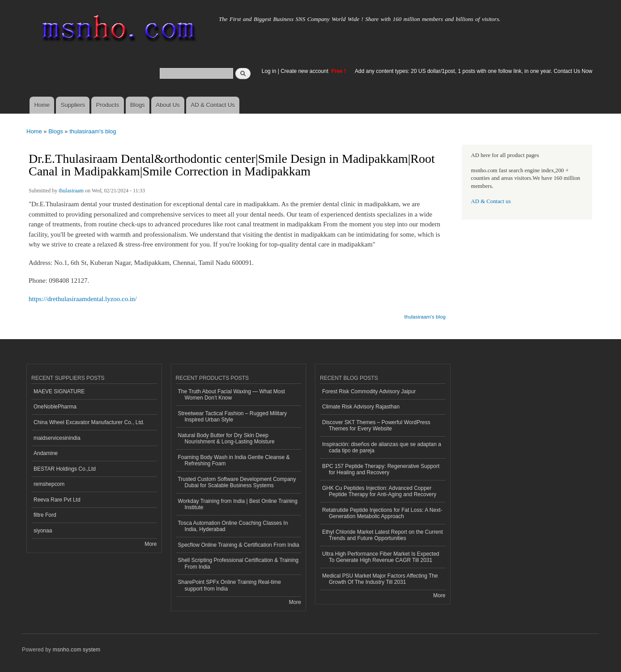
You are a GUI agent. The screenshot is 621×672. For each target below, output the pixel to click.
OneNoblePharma (55, 407)
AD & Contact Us (213, 105)
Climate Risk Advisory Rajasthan (361, 407)
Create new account (305, 71)
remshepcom (49, 484)
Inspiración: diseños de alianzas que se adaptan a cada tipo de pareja (382, 447)
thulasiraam (71, 191)
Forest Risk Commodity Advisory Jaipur (369, 391)
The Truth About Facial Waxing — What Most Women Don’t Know (232, 395)
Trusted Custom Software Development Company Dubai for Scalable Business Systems (237, 482)
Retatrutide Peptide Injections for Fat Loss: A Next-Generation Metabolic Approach (382, 513)
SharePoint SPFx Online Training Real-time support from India (230, 585)
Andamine (46, 453)
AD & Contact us (491, 201)
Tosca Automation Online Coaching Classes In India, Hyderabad (233, 526)
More (151, 544)
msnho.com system (77, 650)
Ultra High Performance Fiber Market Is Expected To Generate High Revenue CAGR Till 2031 (381, 557)
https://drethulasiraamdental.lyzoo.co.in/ (83, 299)
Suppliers (73, 105)
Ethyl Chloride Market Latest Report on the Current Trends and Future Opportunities (383, 535)
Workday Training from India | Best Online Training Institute (238, 504)
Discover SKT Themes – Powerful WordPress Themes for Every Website (376, 425)
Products (108, 105)
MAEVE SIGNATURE (59, 391)
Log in (269, 71)
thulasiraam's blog (93, 131)
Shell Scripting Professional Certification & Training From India (238, 563)
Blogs (138, 105)
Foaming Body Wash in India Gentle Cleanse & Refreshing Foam (234, 460)
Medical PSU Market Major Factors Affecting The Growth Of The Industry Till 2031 (380, 579)
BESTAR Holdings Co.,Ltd (65, 469)
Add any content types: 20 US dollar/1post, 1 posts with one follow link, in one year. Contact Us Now (474, 71)
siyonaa (43, 531)
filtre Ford (45, 515)
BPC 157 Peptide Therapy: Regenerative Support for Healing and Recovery (381, 469)
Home (42, 105)
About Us (168, 105)
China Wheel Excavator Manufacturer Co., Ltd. (89, 422)
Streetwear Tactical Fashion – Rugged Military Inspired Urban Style (233, 417)
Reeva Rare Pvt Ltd (57, 500)
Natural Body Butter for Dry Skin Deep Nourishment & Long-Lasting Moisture (226, 438)
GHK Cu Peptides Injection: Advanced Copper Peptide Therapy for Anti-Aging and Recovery (379, 491)
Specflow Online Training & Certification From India (239, 545)
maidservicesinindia (57, 438)
